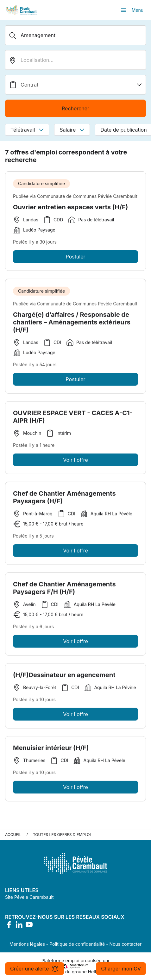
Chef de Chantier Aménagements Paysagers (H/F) (64, 499)
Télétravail (27, 130)
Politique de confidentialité (77, 944)
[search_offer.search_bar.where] (75, 60)
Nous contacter (126, 944)
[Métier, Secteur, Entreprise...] (75, 35)
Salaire (72, 130)
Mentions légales (27, 944)
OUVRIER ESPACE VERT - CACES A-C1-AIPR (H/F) (73, 419)
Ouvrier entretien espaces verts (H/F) (70, 207)
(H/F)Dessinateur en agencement (64, 677)
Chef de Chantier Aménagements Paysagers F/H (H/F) (64, 590)
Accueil (13, 835)
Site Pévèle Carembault (29, 897)
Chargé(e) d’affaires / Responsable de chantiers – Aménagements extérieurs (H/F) (72, 324)
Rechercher (75, 108)
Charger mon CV (121, 969)
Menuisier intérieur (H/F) (51, 750)
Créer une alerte (35, 969)
